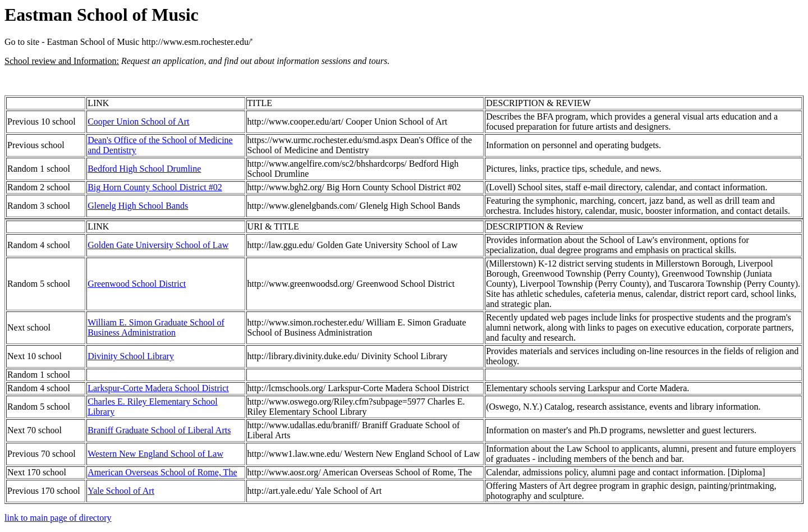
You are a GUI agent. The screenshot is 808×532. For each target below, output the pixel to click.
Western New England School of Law (155, 454)
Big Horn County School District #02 (155, 187)
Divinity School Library (131, 356)
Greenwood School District (137, 284)
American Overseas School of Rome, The (162, 472)
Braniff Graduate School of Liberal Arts (159, 430)
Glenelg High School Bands (138, 206)
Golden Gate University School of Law (158, 245)
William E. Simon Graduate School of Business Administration (156, 327)
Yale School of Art (121, 491)
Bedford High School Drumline (144, 169)
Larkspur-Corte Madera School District (158, 388)
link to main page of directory (58, 518)
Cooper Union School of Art (138, 121)
